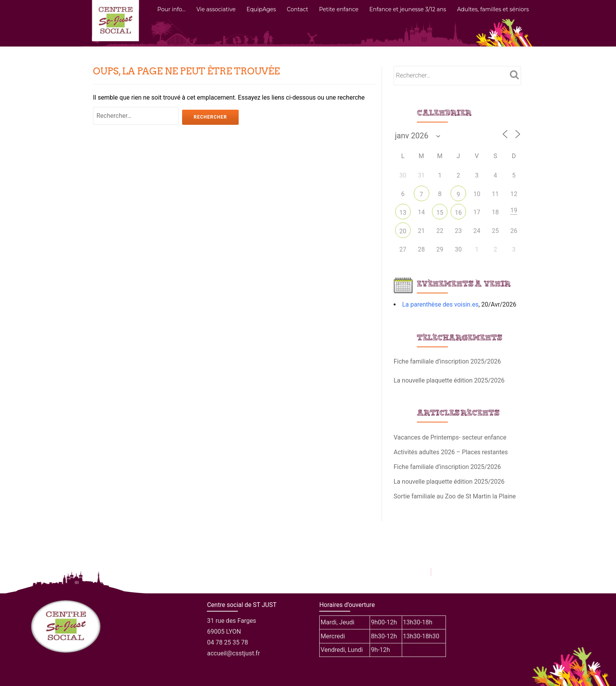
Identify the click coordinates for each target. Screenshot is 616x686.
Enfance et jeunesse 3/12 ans (408, 9)
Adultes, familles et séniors (493, 9)
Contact (297, 9)
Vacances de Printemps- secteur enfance (450, 437)
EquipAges (261, 9)
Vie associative (216, 9)
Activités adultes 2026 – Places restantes (451, 452)
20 (403, 231)
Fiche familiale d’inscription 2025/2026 (447, 361)
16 (458, 213)
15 (440, 213)
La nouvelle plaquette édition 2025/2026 (449, 380)
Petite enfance (339, 9)
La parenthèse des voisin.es (440, 304)
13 (403, 213)
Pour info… (171, 9)
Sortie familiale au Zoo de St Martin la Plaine (455, 496)
